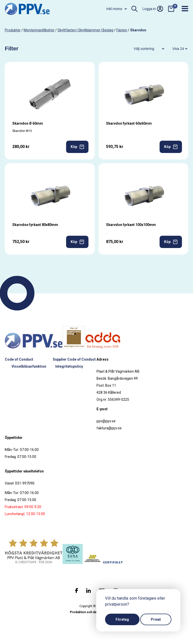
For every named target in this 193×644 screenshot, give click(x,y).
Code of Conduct (19, 359)
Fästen (122, 30)
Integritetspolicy (69, 366)
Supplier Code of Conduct (74, 359)
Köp (77, 147)
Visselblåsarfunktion (29, 366)
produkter (13, 30)
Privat (156, 619)
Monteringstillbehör (39, 30)
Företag (122, 619)
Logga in (153, 9)
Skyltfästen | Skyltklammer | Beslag (85, 30)
